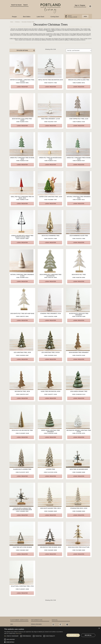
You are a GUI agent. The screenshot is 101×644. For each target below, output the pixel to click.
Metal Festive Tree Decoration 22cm (51, 80)
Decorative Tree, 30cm (22, 391)
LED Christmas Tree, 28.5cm (50, 352)
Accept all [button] (73, 635)
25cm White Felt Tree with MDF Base (22, 313)
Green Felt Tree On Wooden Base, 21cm (50, 158)
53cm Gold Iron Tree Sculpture (79, 547)
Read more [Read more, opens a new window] (19, 633)
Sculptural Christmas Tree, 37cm (22, 586)
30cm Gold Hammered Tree (50, 236)
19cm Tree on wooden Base (79, 469)
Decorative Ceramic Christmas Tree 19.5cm (79, 431)
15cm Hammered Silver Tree (79, 236)
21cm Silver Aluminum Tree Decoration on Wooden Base (22, 509)
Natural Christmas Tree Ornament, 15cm (79, 197)
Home (12, 22)
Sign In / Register (80, 5)
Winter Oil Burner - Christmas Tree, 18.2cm (22, 80)
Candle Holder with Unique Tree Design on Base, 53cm (22, 236)
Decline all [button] (88, 635)
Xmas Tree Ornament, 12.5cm (51, 119)
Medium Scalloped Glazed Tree (79, 80)
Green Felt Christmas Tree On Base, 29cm (22, 158)
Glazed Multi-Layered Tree (22, 469)
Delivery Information (36, 624)
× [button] (99, 628)
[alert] (50, 635)
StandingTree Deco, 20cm (79, 508)
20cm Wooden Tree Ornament (79, 352)
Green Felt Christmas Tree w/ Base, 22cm (79, 158)
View (85, 17)
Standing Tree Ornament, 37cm (51, 313)
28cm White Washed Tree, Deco (50, 508)
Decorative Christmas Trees (28, 22)
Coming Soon (55, 17)
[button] (34, 642)
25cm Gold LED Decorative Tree (22, 430)
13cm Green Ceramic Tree (79, 391)
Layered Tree (50, 469)
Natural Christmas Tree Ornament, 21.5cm (22, 275)
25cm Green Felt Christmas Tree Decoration (50, 275)
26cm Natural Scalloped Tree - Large (22, 119)
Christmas (17, 22)
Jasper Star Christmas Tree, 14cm (50, 197)
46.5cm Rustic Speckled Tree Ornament (79, 314)
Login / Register (22, 87)
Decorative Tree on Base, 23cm (50, 547)
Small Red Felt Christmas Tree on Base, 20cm (22, 197)
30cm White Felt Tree (79, 275)
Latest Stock (40, 17)
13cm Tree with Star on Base (22, 547)
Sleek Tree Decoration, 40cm (50, 391)
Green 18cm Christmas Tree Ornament (50, 431)
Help (12, 624)
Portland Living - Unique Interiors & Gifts (50, 8)
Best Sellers (27, 17)
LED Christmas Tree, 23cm (22, 352)
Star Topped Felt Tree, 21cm (79, 119)
